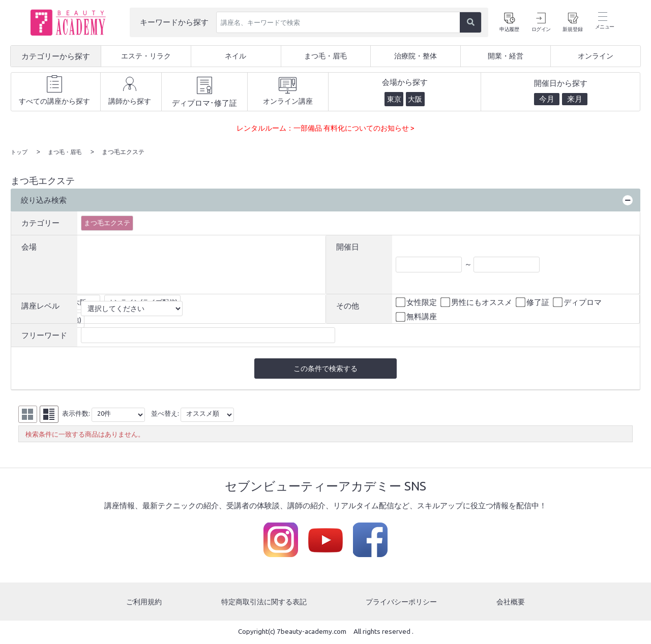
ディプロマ (578, 302)
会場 (29, 246)
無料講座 (417, 317)
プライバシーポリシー (403, 603)
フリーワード (44, 335)
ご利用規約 (143, 603)
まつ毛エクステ (107, 222)
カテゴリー (40, 222)
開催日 (348, 246)
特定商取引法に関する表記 (263, 603)
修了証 (533, 302)
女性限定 (417, 302)
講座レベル (40, 305)
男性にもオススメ (477, 302)
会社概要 (512, 603)
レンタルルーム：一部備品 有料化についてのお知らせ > (325, 128)
